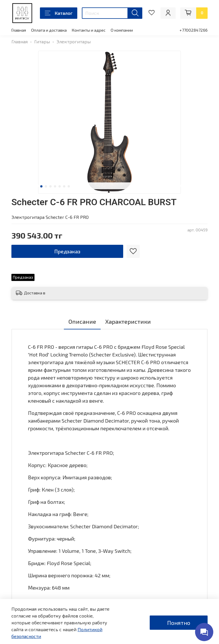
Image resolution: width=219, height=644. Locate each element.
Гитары (42, 41)
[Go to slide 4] (55, 186)
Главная (19, 30)
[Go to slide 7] (69, 186)
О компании (122, 30)
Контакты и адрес (89, 30)
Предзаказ (67, 251)
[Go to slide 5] (60, 186)
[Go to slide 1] (41, 186)
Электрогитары (74, 41)
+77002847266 (193, 30)
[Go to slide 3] (50, 186)
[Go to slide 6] (64, 186)
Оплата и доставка (49, 30)
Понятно (179, 623)
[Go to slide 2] (46, 186)
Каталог (59, 13)
